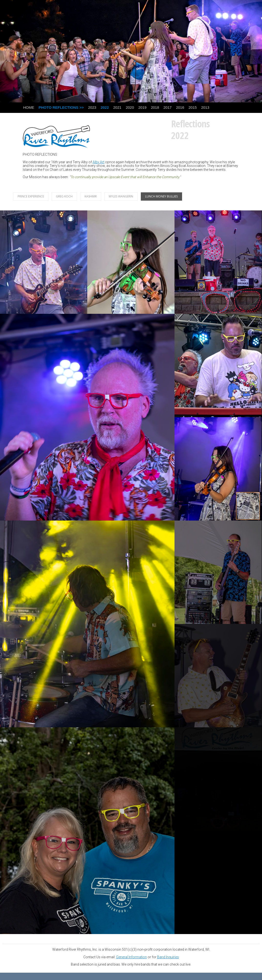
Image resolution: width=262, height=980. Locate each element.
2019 (142, 107)
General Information (131, 957)
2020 (130, 107)
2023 (92, 107)
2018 (155, 107)
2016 (180, 107)
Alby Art (98, 162)
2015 (193, 107)
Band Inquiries (168, 957)
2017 (168, 107)
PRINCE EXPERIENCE (31, 196)
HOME (29, 107)
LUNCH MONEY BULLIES (161, 196)
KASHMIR (91, 196)
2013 (205, 107)
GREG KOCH (64, 196)
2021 (117, 107)
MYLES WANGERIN (121, 196)
